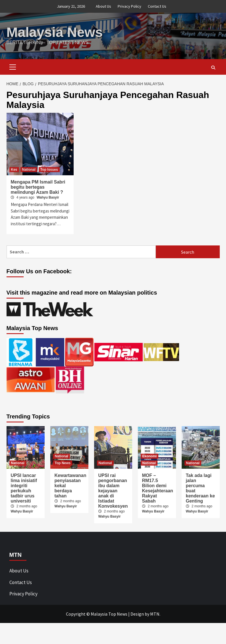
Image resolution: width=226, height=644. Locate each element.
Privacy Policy (129, 6)
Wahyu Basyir (48, 197)
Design (137, 614)
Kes (14, 170)
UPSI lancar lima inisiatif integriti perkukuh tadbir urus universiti (24, 488)
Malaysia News (55, 32)
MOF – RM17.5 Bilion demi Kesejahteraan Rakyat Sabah (158, 488)
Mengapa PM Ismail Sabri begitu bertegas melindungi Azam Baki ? (38, 187)
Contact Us (157, 6)
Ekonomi (150, 456)
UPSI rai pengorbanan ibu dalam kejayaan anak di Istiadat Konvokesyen (113, 491)
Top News (63, 463)
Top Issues (49, 170)
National (29, 170)
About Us (103, 6)
